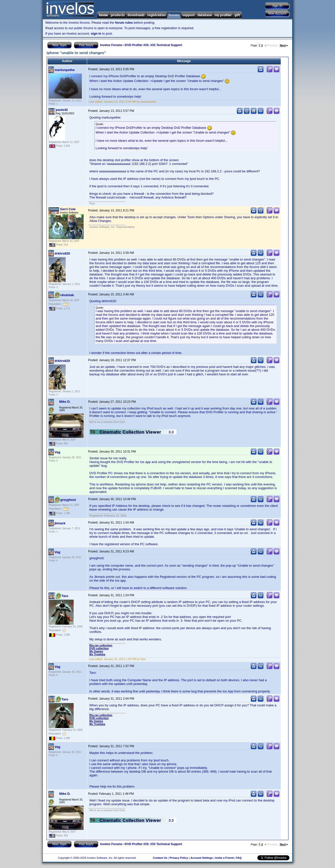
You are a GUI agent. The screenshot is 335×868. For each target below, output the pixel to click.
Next (284, 45)
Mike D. (65, 402)
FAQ (239, 858)
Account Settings (202, 858)
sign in (96, 33)
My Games (96, 651)
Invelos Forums (111, 45)
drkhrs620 (62, 253)
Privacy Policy (179, 858)
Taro (65, 596)
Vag (57, 452)
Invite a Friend (224, 858)
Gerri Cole (68, 209)
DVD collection (99, 648)
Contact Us (160, 858)
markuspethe (65, 70)
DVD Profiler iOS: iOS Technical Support (154, 45)
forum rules (124, 23)
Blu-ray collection (101, 645)
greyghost (68, 500)
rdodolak (67, 295)
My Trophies (97, 654)
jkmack (60, 523)
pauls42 (62, 110)
